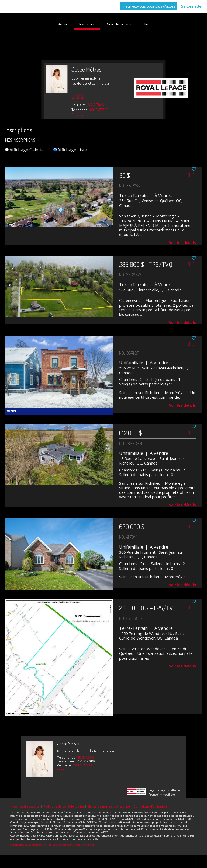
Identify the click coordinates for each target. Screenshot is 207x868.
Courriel (78, 115)
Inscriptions (87, 24)
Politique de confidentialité (64, 806)
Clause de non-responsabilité (109, 806)
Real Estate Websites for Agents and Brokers (72, 845)
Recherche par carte (119, 24)
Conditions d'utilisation (150, 806)
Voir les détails (182, 243)
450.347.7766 (99, 110)
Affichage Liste (70, 150)
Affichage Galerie (24, 150)
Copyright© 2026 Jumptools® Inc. (29, 845)
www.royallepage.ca (25, 806)
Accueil (63, 24)
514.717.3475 (96, 105)
